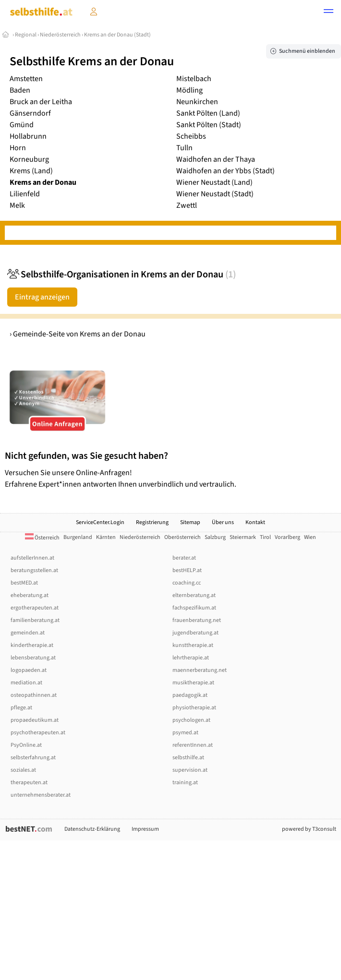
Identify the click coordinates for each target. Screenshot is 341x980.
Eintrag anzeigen (42, 297)
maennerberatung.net (200, 670)
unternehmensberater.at (41, 795)
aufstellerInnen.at (32, 558)
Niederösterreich (60, 35)
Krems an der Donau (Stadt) (117, 35)
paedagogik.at (190, 695)
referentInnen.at (193, 745)
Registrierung (152, 522)
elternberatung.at (194, 595)
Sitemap (190, 522)
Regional (26, 35)
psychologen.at (191, 720)
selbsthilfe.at (188, 758)
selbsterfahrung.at (33, 758)
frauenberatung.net (197, 620)
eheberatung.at (30, 595)
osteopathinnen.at (34, 695)
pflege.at (21, 708)
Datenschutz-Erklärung (92, 829)
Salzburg (215, 537)
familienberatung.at (35, 620)
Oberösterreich (183, 537)
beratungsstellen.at (34, 570)
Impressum (145, 829)
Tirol (265, 537)
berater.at (184, 558)
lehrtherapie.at (191, 658)
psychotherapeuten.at (38, 733)
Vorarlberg (287, 537)
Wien (310, 537)
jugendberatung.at (195, 633)
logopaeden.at (29, 670)
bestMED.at (24, 583)
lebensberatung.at (33, 658)
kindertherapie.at (32, 645)
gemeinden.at (28, 633)
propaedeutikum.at (35, 720)
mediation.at (26, 683)
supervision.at (190, 770)
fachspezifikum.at (194, 608)
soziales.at (23, 770)
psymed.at (185, 733)
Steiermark (243, 537)
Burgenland (78, 537)
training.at (185, 783)
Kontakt (255, 522)
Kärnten (106, 537)
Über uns (223, 522)
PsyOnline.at (26, 745)
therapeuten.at (29, 783)
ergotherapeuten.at (35, 608)
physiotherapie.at (194, 708)
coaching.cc (187, 583)
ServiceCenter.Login (100, 522)
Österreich (42, 538)
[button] (329, 12)
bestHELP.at (187, 570)
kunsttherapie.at (193, 645)
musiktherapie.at (193, 683)
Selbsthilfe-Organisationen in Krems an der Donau (122, 275)
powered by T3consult (309, 829)
